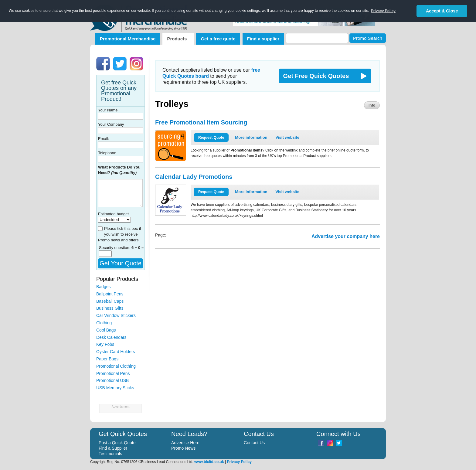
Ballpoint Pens (110, 294)
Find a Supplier (113, 448)
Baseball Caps (110, 301)
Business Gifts (110, 308)
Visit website (288, 137)
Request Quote (211, 138)
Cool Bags (106, 330)
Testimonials (110, 454)
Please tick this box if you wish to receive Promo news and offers (119, 234)
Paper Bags (107, 359)
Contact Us (254, 443)
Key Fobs (105, 344)
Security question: (115, 248)
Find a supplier (263, 39)
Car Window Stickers (116, 315)
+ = (138, 248)
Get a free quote (218, 39)
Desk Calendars (111, 337)
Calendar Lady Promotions (194, 177)
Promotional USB (112, 380)
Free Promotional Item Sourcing (201, 122)
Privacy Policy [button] (383, 11)
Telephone (107, 153)
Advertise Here (185, 443)
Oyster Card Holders (116, 352)
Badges (103, 287)
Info (372, 105)
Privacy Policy (239, 462)
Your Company (111, 124)
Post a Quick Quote (117, 443)
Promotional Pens (113, 373)
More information (251, 137)
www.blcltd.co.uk (209, 462)
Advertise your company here (346, 236)
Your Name (108, 110)
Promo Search (368, 38)
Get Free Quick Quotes (316, 76)
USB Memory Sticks (115, 388)
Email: (104, 139)
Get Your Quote (121, 263)
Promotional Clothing (116, 366)
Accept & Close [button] (442, 11)
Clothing (104, 323)
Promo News (183, 448)
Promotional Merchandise (128, 39)
